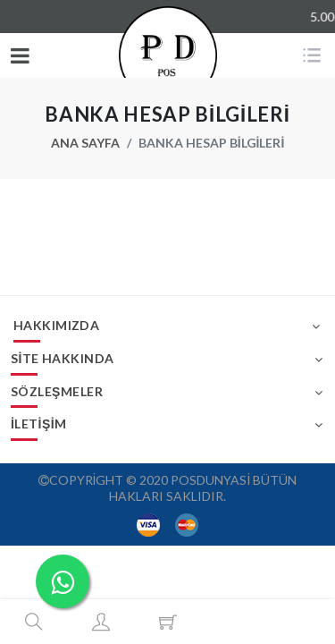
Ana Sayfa (85, 143)
